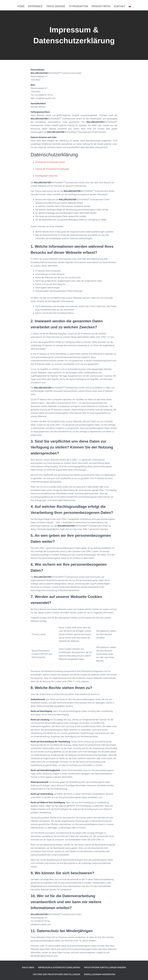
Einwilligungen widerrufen (47, 176)
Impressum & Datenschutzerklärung (56, 967)
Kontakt (120, 6)
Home (21, 6)
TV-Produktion (78, 6)
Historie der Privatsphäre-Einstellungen (53, 169)
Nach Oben (21, 967)
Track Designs (56, 6)
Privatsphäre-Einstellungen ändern (51, 162)
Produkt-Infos (101, 6)
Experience (35, 6)
